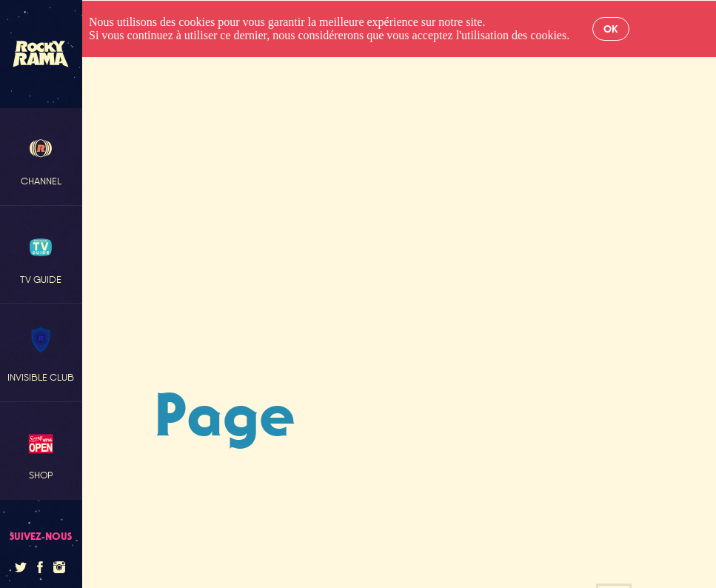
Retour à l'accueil (399, 509)
